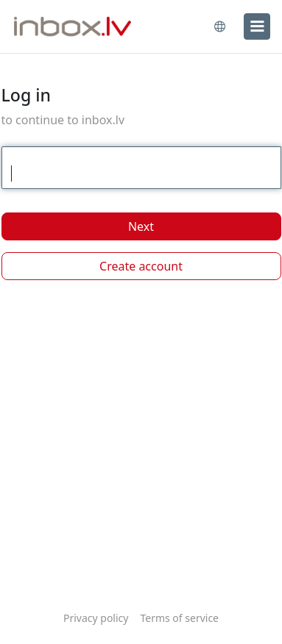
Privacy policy (96, 618)
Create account (141, 266)
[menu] (257, 26)
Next (141, 226)
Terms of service (179, 618)
